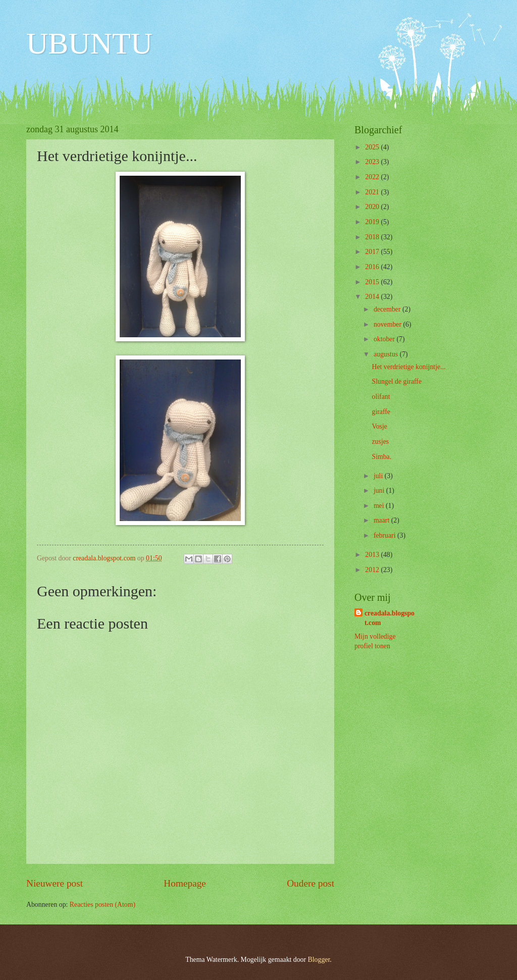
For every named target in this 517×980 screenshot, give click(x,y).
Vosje (379, 426)
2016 (373, 267)
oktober (385, 339)
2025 (373, 147)
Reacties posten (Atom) (102, 905)
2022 (373, 177)
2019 (373, 222)
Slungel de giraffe (397, 381)
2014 (373, 297)
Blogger (319, 960)
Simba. (381, 457)
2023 (373, 162)
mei (380, 506)
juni (380, 491)
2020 (373, 207)
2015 (373, 282)
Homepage (185, 883)
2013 (373, 555)
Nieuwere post (55, 883)
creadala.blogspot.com (390, 618)
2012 (373, 570)
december (388, 309)
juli (379, 476)
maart (382, 520)
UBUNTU (89, 43)
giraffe (381, 412)
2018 (373, 237)
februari (385, 535)
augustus (387, 354)
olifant (381, 397)
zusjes (380, 442)
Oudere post (311, 883)
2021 (373, 192)
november (389, 324)
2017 (373, 252)
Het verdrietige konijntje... (408, 367)
